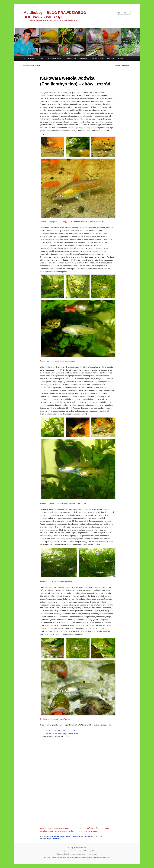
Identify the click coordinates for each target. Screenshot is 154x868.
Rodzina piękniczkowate (55, 837)
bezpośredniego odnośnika (49, 839)
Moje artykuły (71, 58)
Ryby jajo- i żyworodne (72, 837)
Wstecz (117, 66)
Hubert (87, 837)
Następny (126, 66)
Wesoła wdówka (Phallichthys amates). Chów (62, 731)
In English (111, 58)
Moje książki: (84, 58)
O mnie (40, 58)
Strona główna (29, 58)
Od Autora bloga (98, 58)
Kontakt (121, 58)
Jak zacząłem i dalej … (55, 58)
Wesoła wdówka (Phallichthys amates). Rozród (62, 734)
